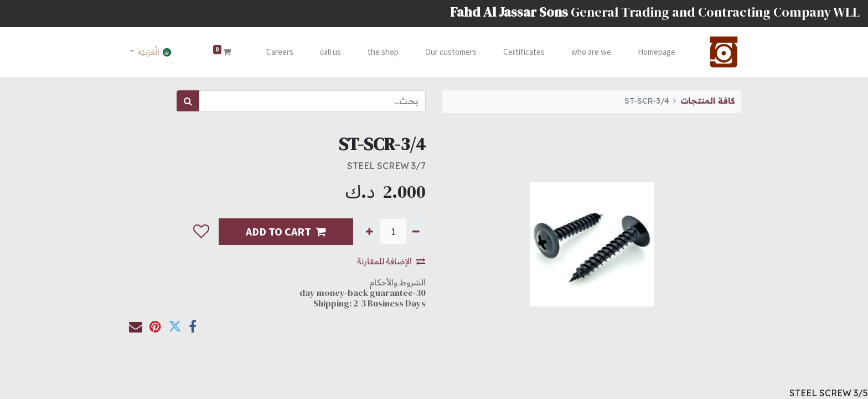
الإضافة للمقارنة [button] (391, 261)
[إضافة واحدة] (370, 231)
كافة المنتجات (707, 101)
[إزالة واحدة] (416, 231)
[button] (201, 232)
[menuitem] (657, 52)
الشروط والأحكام (398, 282)
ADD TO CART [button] (286, 231)
